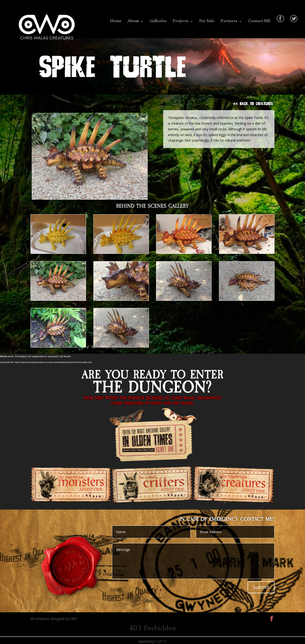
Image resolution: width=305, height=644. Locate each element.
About (133, 22)
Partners (229, 22)
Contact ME (259, 22)
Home (116, 22)
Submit (261, 587)
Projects (180, 22)
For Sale (207, 22)
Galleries (158, 22)
